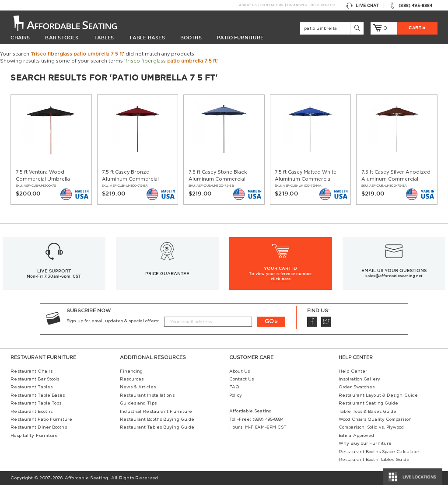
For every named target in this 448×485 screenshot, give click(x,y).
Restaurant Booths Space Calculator (379, 452)
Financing (297, 5)
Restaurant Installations (147, 395)
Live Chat (362, 6)
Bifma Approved (356, 436)
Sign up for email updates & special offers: (113, 321)
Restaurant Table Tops (36, 403)
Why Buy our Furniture (365, 443)
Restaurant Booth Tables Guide (374, 460)
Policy (236, 395)
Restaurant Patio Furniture (41, 419)
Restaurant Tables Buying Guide (157, 427)
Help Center (322, 5)
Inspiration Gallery (359, 379)
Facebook (312, 322)
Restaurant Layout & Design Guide (378, 395)
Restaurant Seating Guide (368, 403)
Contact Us (271, 5)
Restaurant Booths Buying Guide (157, 419)
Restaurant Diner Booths (38, 427)
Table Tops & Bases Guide (367, 412)
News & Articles (138, 387)
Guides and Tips (138, 403)
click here (281, 279)
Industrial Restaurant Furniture (156, 412)
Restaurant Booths (31, 412)
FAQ (234, 387)
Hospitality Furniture (34, 436)
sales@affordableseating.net (394, 276)
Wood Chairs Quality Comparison (375, 419)
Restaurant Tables (31, 387)
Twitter (326, 322)
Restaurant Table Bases (38, 395)
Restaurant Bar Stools (35, 379)
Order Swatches (357, 387)
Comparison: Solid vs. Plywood (371, 427)
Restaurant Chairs (31, 371)
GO (269, 321)
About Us (248, 5)
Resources (132, 379)
